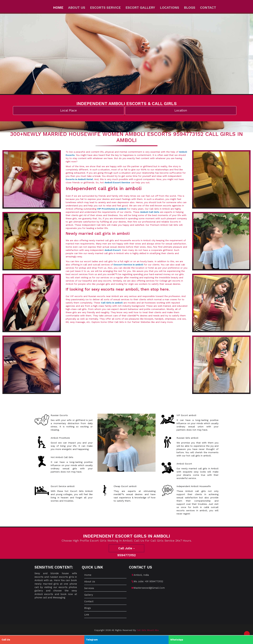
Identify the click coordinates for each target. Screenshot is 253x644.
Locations (170, 8)
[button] (247, 634)
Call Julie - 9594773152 (126, 549)
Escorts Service (105, 8)
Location (181, 110)
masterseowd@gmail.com (149, 588)
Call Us (6, 640)
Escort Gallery (140, 8)
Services (89, 588)
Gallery (89, 595)
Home (58, 8)
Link (87, 615)
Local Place (68, 110)
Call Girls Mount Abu (148, 630)
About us (77, 8)
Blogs (190, 8)
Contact (208, 8)
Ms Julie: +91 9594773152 (148, 581)
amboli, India (141, 575)
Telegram (92, 640)
